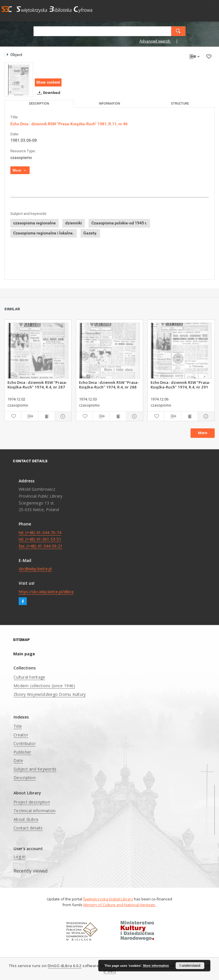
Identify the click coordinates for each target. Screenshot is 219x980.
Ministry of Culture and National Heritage (120, 905)
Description (25, 778)
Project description (32, 802)
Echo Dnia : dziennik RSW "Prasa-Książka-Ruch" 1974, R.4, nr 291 (180, 385)
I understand (190, 966)
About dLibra (26, 819)
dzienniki (74, 223)
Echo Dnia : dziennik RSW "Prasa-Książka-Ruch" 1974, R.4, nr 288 (109, 385)
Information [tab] (109, 104)
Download (48, 93)
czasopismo (21, 157)
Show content (48, 82)
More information (156, 966)
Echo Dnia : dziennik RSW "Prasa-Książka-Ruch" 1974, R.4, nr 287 (37, 385)
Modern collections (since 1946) (44, 686)
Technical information (34, 811)
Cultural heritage (29, 677)
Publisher (22, 752)
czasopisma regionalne (34, 223)
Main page (24, 654)
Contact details (28, 828)
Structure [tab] (180, 104)
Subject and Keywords (35, 769)
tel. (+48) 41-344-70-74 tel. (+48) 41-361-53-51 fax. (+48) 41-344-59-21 (41, 539)
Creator (21, 735)
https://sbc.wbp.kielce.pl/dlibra (46, 592)
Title (18, 726)
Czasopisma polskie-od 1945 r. (119, 223)
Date (18, 760)
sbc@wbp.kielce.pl (35, 569)
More (203, 433)
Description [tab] (39, 104)
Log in (20, 857)
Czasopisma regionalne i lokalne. (44, 233)
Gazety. (90, 233)
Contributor (25, 743)
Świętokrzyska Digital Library (108, 899)
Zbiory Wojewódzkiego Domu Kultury (50, 694)
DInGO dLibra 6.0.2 (65, 966)
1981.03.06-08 (24, 140)
